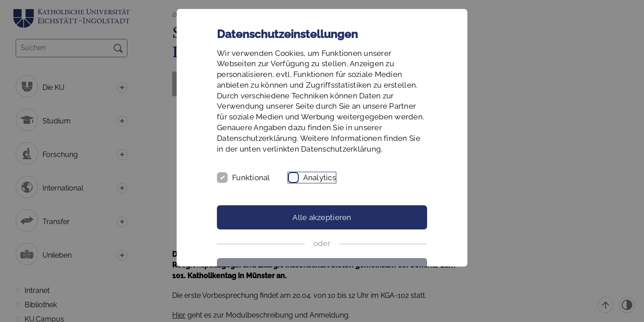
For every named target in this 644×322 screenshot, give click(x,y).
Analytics (320, 178)
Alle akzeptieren (322, 217)
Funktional (251, 178)
